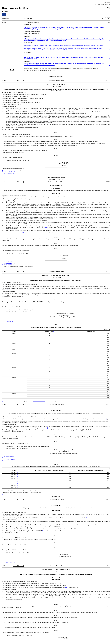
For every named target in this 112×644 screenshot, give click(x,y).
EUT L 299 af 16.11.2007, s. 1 (9, 320)
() (28, 100)
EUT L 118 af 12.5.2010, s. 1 (9, 642)
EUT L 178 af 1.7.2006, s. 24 (9, 458)
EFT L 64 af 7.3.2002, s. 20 (9, 265)
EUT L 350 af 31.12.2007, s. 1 (9, 322)
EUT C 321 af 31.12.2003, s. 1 (9, 173)
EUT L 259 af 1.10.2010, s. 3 (9, 459)
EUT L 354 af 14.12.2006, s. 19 (39, 401)
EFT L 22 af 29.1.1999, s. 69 (9, 562)
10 (109, 65)
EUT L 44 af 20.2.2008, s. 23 (9, 172)
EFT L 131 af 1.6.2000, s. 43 (9, 263)
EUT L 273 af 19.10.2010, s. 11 (10, 461)
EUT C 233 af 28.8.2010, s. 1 (9, 561)
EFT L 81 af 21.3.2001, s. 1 (9, 262)
